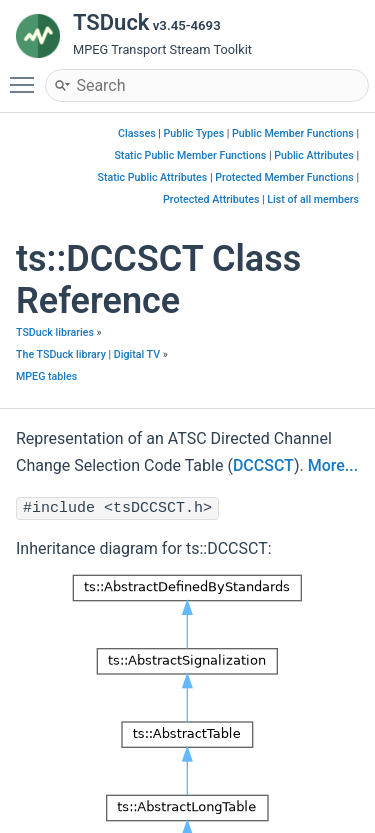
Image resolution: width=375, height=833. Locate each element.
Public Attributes (314, 155)
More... (333, 465)
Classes (137, 133)
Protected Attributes (211, 199)
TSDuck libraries (55, 332)
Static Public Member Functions (190, 155)
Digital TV (137, 354)
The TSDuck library (61, 354)
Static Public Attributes (153, 177)
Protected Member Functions (284, 177)
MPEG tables (46, 376)
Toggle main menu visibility (27, 76)
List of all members (313, 199)
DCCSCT (263, 465)
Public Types (194, 133)
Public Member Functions (293, 133)
